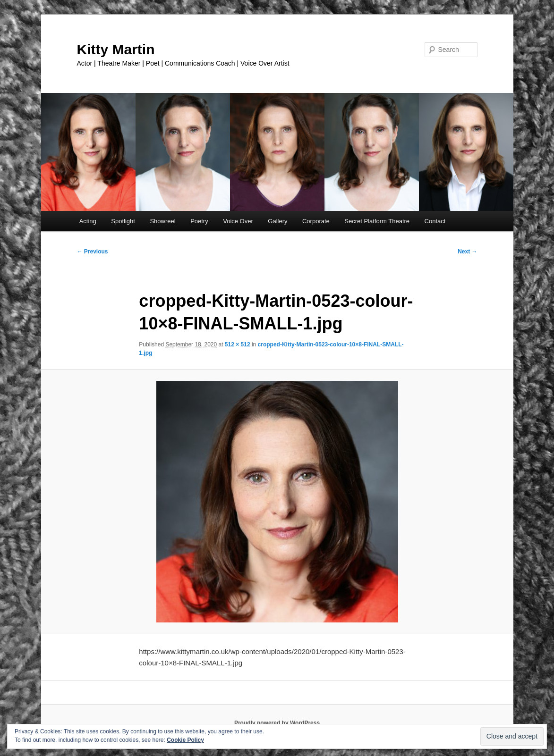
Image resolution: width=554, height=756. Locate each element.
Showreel (162, 221)
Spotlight (123, 221)
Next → (467, 252)
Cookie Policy (185, 740)
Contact (435, 221)
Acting (88, 221)
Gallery (277, 221)
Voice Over (238, 221)
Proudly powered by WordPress (277, 723)
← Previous (93, 252)
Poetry (199, 221)
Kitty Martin (116, 49)
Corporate (316, 221)
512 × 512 (238, 344)
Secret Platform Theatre (377, 221)
